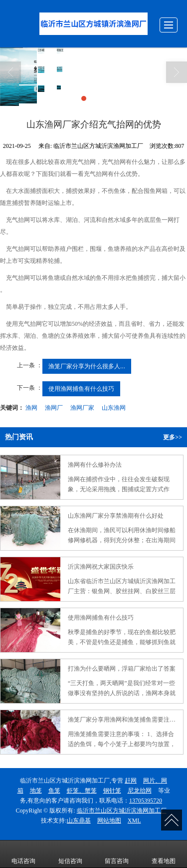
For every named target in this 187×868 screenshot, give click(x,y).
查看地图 (164, 854)
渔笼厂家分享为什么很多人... (87, 366)
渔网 (31, 408)
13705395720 (146, 801)
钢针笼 (112, 791)
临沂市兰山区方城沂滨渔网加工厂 (122, 811)
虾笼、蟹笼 (82, 791)
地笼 (36, 791)
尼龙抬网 (140, 791)
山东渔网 (114, 408)
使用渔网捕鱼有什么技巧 (81, 389)
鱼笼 (54, 791)
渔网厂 (54, 408)
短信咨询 (70, 854)
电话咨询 (23, 854)
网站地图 (109, 821)
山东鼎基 (79, 821)
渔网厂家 (82, 408)
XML (134, 821)
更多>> (173, 437)
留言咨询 (117, 854)
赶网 (131, 781)
